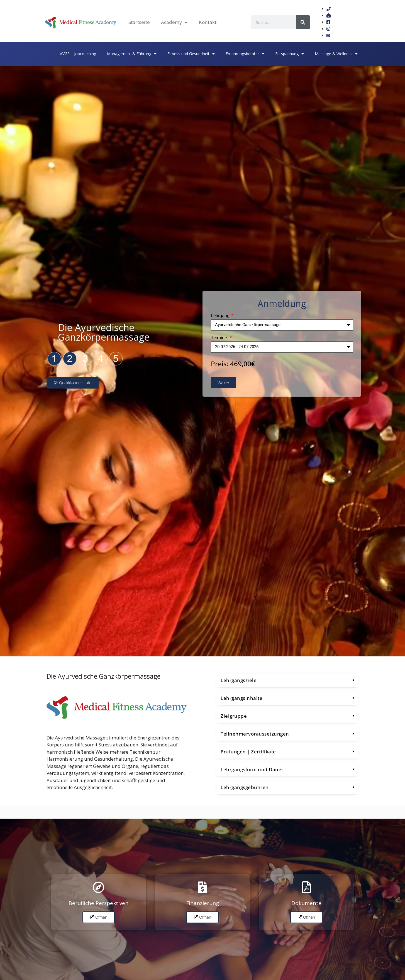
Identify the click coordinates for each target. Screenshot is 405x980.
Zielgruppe (234, 716)
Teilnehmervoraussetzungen (255, 734)
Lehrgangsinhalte (241, 698)
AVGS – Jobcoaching (78, 54)
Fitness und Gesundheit (191, 54)
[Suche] (303, 22)
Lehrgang (221, 316)
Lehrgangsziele (239, 680)
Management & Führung (132, 54)
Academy (174, 22)
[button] (287, 681)
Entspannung (290, 54)
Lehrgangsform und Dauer (252, 769)
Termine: (220, 338)
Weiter (224, 383)
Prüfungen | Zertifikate (248, 752)
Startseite (139, 22)
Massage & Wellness (336, 54)
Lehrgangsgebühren (245, 787)
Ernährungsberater (245, 54)
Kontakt (208, 22)
